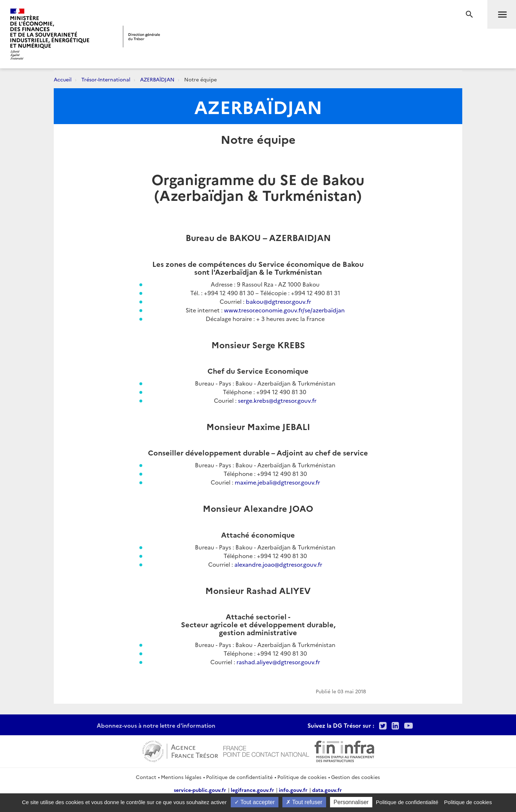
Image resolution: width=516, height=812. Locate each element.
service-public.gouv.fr (200, 790)
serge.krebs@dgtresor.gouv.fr (277, 400)
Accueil (63, 79)
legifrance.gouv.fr (252, 790)
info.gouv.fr (293, 790)
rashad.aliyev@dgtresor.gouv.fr (278, 662)
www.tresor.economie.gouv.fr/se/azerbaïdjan (284, 310)
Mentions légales (181, 777)
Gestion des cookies (355, 777)
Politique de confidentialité (239, 777)
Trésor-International (106, 79)
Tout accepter (255, 802)
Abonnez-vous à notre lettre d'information (156, 725)
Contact (146, 777)
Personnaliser (351, 802)
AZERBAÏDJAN (157, 79)
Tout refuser (304, 802)
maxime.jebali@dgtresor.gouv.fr (277, 482)
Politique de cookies (302, 777)
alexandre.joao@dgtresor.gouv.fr (278, 564)
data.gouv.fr (327, 790)
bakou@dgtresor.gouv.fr (278, 301)
